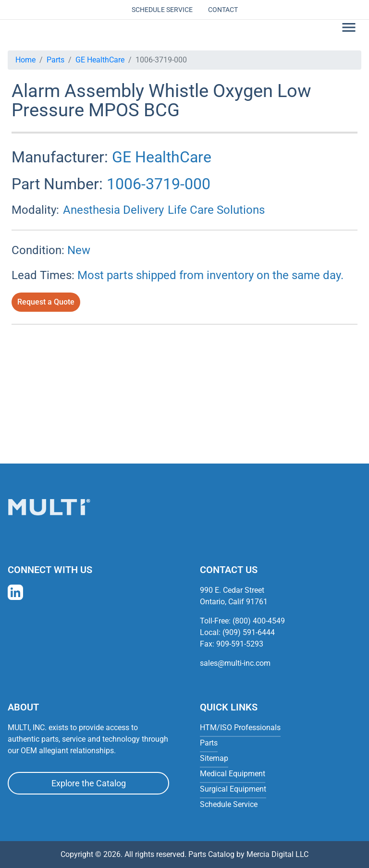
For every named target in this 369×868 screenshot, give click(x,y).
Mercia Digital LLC (277, 854)
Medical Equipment (233, 774)
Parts (55, 60)
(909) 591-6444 (249, 632)
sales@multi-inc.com (235, 663)
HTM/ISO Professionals (240, 727)
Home (25, 60)
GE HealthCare (100, 60)
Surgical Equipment (233, 789)
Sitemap (214, 758)
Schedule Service (162, 10)
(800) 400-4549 (259, 621)
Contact (223, 10)
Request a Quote (46, 302)
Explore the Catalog (89, 783)
